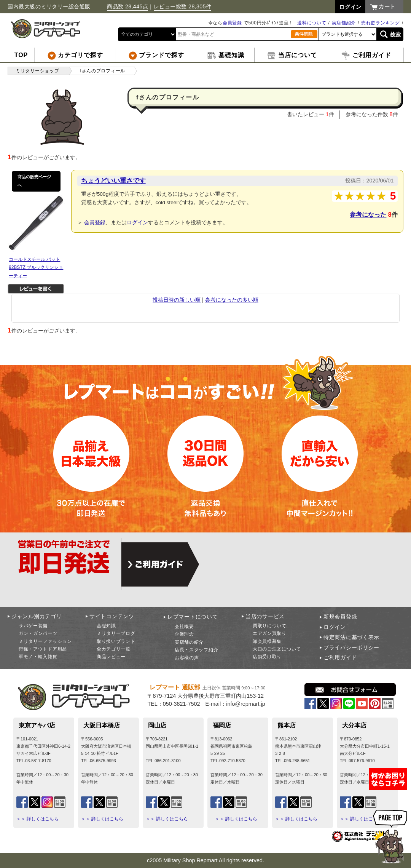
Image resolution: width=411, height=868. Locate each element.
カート (387, 6)
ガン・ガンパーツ (38, 633)
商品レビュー (111, 657)
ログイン (137, 222)
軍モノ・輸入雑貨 (38, 657)
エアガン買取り (270, 633)
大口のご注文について (277, 649)
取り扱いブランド (116, 641)
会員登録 (232, 23)
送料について (312, 23)
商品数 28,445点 (127, 6)
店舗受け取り (267, 657)
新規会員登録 (340, 617)
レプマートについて (193, 617)
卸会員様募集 (267, 641)
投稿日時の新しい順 (177, 300)
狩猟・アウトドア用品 (43, 649)
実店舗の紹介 (189, 642)
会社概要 (184, 627)
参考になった (368, 215)
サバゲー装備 (33, 626)
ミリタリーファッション (45, 641)
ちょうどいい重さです (113, 181)
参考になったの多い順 (232, 300)
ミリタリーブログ (116, 633)
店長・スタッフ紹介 (196, 650)
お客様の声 (187, 658)
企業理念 (184, 634)
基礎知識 (106, 626)
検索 (396, 34)
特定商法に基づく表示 (351, 637)
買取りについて (270, 626)
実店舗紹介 (344, 23)
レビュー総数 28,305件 (183, 6)
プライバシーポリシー (351, 647)
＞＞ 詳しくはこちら (37, 819)
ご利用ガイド (340, 657)
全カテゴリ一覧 (114, 649)
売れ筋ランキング (381, 23)
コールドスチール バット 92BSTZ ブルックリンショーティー (36, 268)
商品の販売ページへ (34, 181)
